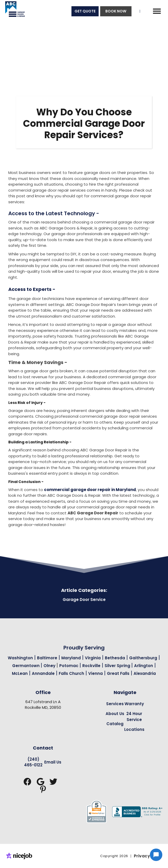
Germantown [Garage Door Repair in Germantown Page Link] (26, 666)
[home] (12, 11)
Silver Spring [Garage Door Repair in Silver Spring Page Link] (118, 666)
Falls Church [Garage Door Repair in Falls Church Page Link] (71, 673)
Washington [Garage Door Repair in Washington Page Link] (20, 658)
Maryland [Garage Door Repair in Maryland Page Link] (71, 658)
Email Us (53, 762)
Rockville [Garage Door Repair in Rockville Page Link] (91, 666)
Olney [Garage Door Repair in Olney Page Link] (50, 666)
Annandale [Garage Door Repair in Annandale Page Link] (43, 673)
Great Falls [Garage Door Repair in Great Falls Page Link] (118, 673)
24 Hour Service (134, 717)
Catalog (115, 724)
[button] (157, 11)
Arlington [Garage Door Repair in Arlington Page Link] (144, 666)
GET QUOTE (85, 11)
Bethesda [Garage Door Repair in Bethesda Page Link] (115, 658)
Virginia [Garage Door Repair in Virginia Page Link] (93, 658)
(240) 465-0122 (33, 762)
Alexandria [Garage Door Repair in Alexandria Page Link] (145, 673)
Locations (134, 729)
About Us (115, 714)
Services (115, 704)
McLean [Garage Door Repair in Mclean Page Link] (20, 673)
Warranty (134, 704)
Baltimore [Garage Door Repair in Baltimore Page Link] (47, 658)
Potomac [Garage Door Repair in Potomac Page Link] (69, 666)
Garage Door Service (84, 600)
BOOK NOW (116, 11)
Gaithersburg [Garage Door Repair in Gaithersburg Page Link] (143, 658)
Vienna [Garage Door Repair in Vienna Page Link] (96, 673)
